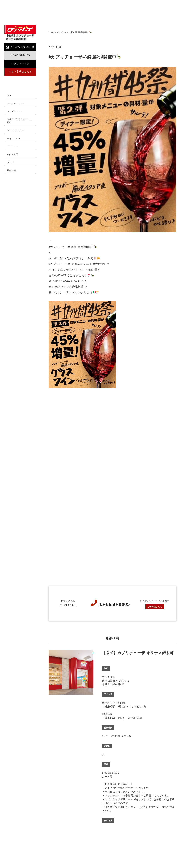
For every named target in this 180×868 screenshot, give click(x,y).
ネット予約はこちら (20, 71)
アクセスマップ (20, 63)
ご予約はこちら (155, 607)
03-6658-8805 (20, 55)
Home (51, 32)
